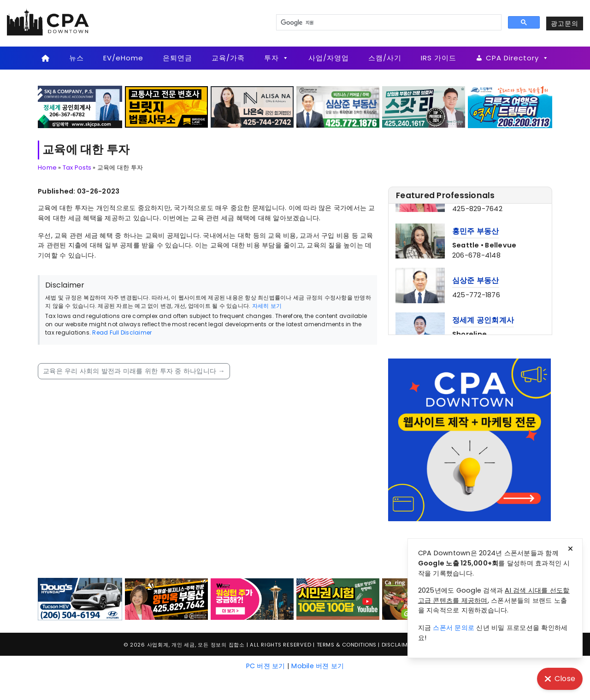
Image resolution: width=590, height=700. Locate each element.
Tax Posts (77, 168)
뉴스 (77, 58)
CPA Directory (517, 58)
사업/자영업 (329, 58)
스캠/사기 (385, 58)
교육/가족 (228, 58)
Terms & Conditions (347, 645)
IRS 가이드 (439, 58)
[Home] (45, 58)
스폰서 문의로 (454, 628)
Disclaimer (398, 645)
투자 (277, 58)
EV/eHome (123, 58)
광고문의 (565, 24)
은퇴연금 (177, 58)
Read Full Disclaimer (122, 332)
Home (47, 168)
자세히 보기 (267, 306)
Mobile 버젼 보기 (318, 666)
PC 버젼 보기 (266, 666)
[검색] (388, 23)
